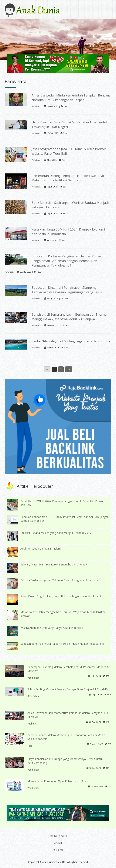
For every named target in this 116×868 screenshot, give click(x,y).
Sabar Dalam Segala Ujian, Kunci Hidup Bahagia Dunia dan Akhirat (61, 596)
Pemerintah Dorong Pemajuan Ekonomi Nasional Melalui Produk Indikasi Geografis (68, 178)
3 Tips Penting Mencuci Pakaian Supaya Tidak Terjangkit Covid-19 (68, 689)
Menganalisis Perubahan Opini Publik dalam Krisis (58, 781)
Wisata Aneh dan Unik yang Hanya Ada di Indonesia (52, 628)
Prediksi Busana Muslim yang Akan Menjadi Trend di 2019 (56, 533)
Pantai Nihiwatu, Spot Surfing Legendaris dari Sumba (71, 341)
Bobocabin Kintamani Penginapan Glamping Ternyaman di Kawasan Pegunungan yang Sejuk (67, 290)
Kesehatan (33, 696)
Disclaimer (58, 850)
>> (69, 369)
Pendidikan (33, 678)
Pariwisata (36, 106)
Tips (30, 746)
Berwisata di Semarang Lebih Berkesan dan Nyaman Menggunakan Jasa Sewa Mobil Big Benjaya (70, 317)
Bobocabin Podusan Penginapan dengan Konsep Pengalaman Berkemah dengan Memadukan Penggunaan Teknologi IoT (67, 261)
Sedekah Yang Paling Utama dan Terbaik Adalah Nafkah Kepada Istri (62, 644)
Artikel (58, 843)
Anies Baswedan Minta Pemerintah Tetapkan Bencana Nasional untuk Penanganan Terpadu (71, 98)
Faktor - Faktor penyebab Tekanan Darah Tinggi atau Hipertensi (59, 580)
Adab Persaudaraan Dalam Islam (41, 548)
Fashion (32, 724)
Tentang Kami (58, 836)
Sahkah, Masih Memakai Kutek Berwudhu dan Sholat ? (54, 564)
